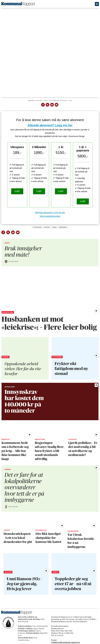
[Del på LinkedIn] (52, 104)
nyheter (47, 227)
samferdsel (63, 227)
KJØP (17, 191)
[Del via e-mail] (56, 104)
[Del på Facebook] (43, 104)
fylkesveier (37, 227)
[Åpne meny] (97, 4)
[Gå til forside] (18, 4)
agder (54, 227)
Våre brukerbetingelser (50, 216)
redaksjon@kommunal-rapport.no (66, 642)
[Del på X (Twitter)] (47, 104)
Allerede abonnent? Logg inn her (50, 125)
